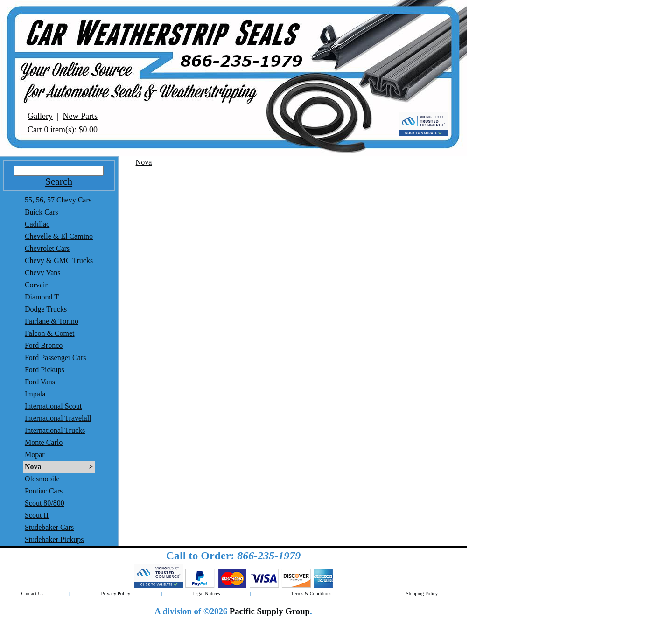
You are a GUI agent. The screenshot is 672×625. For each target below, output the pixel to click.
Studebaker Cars (49, 527)
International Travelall (58, 418)
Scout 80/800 (45, 503)
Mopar (35, 455)
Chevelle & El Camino (59, 236)
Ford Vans (40, 382)
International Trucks (55, 430)
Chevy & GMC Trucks (59, 260)
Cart (35, 130)
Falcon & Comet (50, 333)
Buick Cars (42, 212)
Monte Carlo (44, 442)
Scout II (37, 515)
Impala (35, 394)
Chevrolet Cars (47, 248)
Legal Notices (206, 594)
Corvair (36, 285)
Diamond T (42, 297)
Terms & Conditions (311, 594)
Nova (33, 467)
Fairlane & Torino (52, 321)
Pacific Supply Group (270, 611)
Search (59, 181)
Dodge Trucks (46, 309)
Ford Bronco (44, 345)
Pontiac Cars (44, 491)
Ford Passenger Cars (56, 358)
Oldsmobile (42, 479)
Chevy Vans (43, 273)
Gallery (40, 116)
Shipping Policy (422, 594)
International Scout (53, 406)
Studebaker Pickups (54, 539)
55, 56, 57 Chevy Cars (58, 200)
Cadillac (37, 224)
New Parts (80, 116)
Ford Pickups (45, 370)
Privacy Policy (116, 594)
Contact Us (32, 594)
